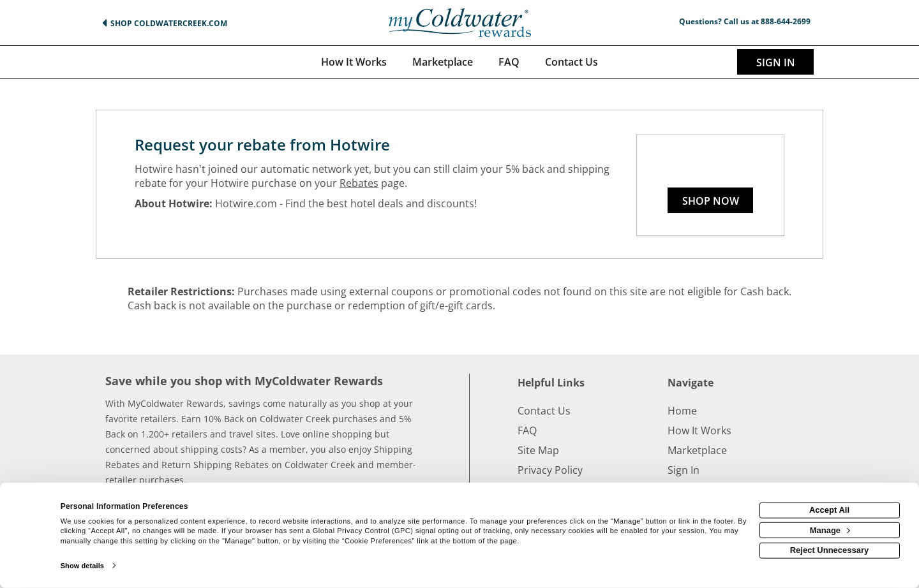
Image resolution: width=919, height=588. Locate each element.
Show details (82, 566)
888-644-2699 (786, 21)
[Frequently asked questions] (509, 62)
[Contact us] (572, 62)
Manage (830, 530)
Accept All (829, 510)
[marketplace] (443, 62)
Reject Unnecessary (830, 550)
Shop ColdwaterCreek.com (169, 23)
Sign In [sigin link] (776, 62)
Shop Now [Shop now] (711, 201)
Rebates (359, 183)
